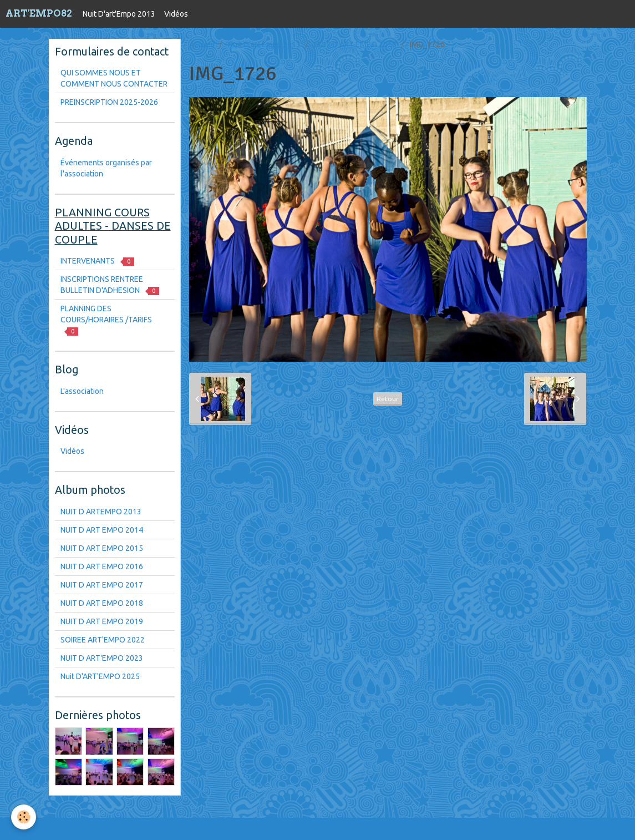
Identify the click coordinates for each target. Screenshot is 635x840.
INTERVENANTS (97, 261)
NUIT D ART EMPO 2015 (102, 548)
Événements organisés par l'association (106, 168)
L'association (82, 391)
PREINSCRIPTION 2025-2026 (109, 102)
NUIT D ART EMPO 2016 (102, 566)
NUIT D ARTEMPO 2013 (101, 512)
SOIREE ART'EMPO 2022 (103, 640)
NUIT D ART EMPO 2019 (102, 621)
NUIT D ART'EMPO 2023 (102, 658)
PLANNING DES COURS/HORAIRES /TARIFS (106, 320)
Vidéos (176, 14)
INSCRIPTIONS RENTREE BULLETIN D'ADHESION (110, 285)
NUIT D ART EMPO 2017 (102, 585)
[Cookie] (24, 817)
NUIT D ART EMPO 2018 (355, 44)
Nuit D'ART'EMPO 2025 (100, 676)
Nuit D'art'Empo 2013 (119, 14)
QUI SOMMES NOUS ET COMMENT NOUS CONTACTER (114, 78)
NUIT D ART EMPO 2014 (102, 530)
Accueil (202, 44)
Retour (388, 399)
